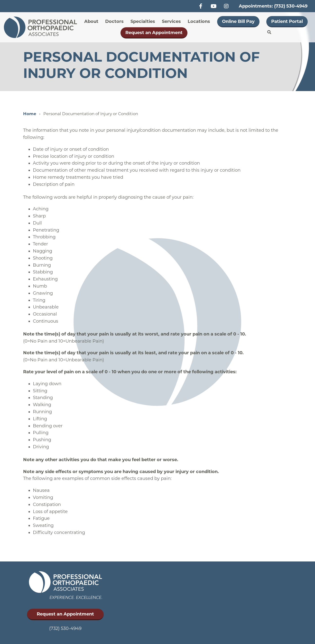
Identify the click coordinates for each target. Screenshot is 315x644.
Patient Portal (287, 21)
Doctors (114, 21)
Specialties (143, 21)
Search (269, 32)
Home (30, 114)
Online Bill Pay (238, 21)
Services (171, 21)
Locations (199, 21)
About (91, 21)
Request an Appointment (154, 33)
